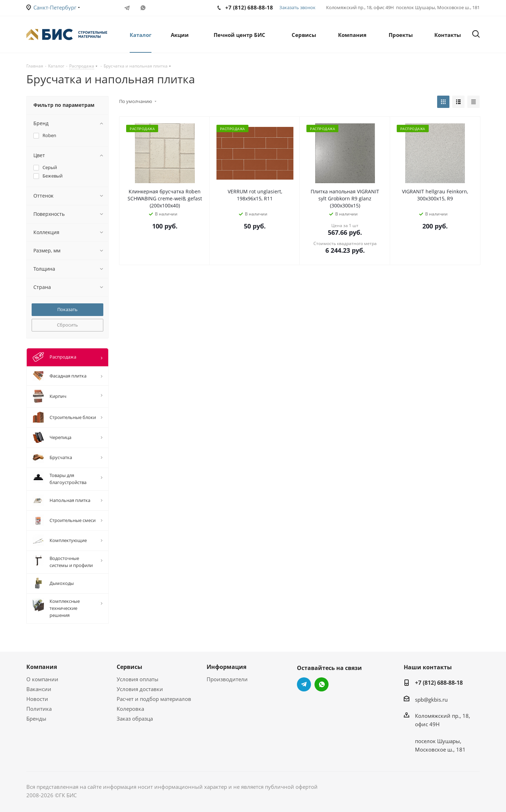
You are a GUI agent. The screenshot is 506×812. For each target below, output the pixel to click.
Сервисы (129, 667)
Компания (42, 667)
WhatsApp (143, 8)
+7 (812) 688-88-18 (439, 683)
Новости (37, 699)
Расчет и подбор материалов (154, 699)
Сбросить (67, 325)
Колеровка (130, 709)
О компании (42, 679)
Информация (226, 667)
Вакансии (39, 689)
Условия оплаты (138, 679)
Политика (39, 709)
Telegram (127, 8)
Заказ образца (135, 718)
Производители (227, 679)
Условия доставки (140, 689)
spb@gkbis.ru (431, 700)
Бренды (36, 718)
